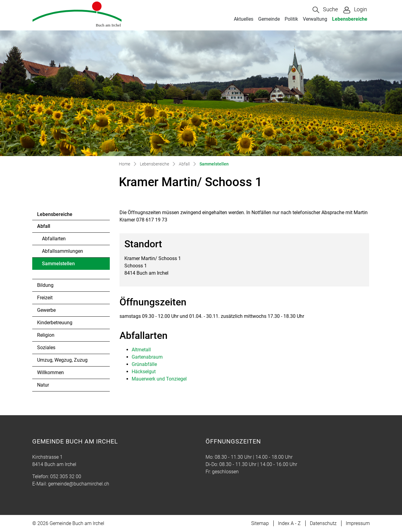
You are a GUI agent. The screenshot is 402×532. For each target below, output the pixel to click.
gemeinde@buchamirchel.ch (79, 484)
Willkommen (50, 372)
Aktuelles (244, 19)
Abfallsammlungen (62, 251)
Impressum (358, 523)
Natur (43, 385)
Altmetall (141, 350)
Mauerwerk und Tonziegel (159, 379)
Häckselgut (144, 372)
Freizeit (45, 298)
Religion (46, 335)
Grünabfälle (144, 364)
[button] (325, 10)
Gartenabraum (147, 357)
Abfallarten (54, 239)
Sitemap (260, 523)
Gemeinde (269, 19)
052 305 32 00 (66, 476)
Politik (291, 19)
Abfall (44, 226)
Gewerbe (46, 310)
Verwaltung (315, 19)
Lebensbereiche (350, 19)
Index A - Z (289, 523)
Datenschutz (323, 523)
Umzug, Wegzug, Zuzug (62, 360)
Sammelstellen (59, 265)
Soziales (46, 348)
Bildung (45, 285)
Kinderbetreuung (55, 323)
